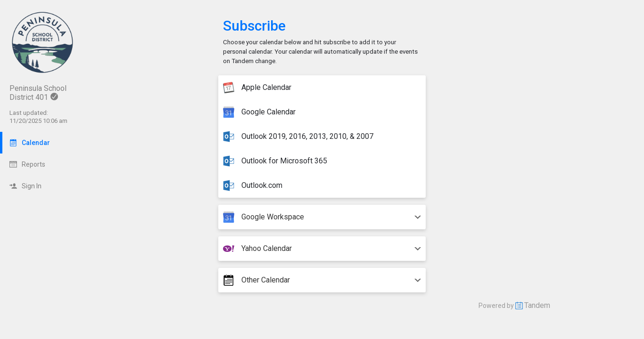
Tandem (537, 305)
